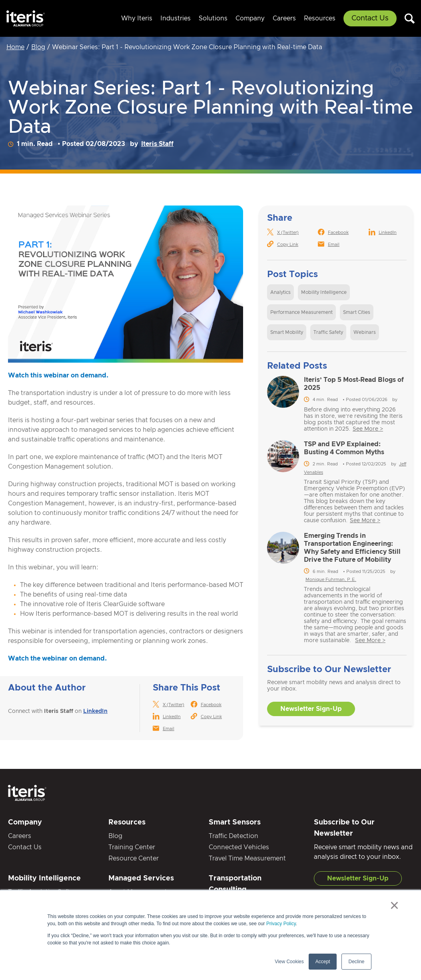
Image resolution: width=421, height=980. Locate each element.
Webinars (365, 332)
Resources (320, 18)
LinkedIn (95, 711)
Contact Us (370, 18)
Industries (176, 18)
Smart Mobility (287, 332)
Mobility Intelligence (324, 292)
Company (250, 18)
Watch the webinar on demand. (57, 659)
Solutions (213, 18)
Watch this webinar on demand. (58, 375)
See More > (368, 429)
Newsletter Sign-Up (311, 709)
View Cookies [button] (289, 962)
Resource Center (134, 858)
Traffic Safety (328, 332)
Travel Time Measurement (247, 858)
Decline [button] (356, 962)
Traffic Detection (233, 836)
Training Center (132, 847)
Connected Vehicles (239, 847)
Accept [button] (323, 962)
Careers (284, 18)
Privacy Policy (281, 924)
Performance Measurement (301, 312)
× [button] (394, 905)
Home (15, 47)
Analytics (280, 292)
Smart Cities (357, 312)
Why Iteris (137, 18)
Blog (38, 47)
